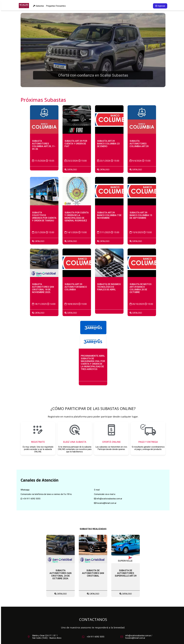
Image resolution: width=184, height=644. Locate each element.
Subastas (39, 6)
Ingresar (160, 6)
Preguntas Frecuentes (56, 6)
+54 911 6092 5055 (96, 637)
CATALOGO (71, 170)
